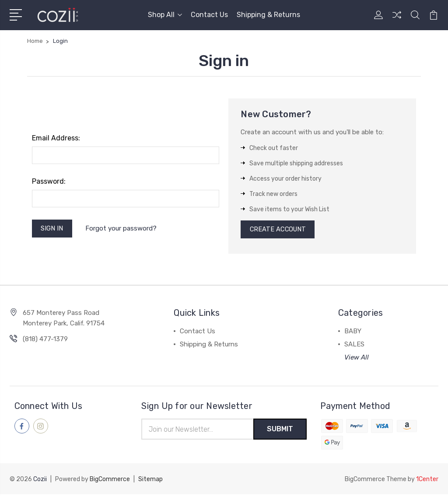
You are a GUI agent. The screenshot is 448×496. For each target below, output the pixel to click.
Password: (49, 181)
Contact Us (209, 15)
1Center (427, 481)
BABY (353, 332)
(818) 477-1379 (45, 340)
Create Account (279, 230)
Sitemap (150, 481)
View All (357, 359)
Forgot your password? (122, 229)
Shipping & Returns (268, 15)
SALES (354, 346)
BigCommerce (110, 481)
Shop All (165, 15)
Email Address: (56, 138)
